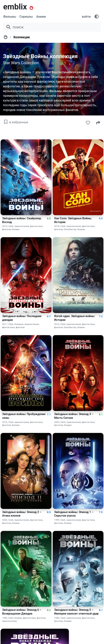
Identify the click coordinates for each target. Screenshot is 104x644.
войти (86, 17)
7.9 (101, 512)
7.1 (49, 414)
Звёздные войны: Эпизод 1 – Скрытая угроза (74, 514)
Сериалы (26, 17)
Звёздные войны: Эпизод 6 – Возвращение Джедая (22, 612)
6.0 (49, 218)
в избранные (16, 122)
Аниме (41, 17)
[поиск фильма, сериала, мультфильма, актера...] (52, 27)
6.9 (101, 218)
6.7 (49, 316)
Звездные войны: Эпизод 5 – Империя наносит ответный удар (76, 612)
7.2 (101, 316)
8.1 (101, 414)
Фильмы (10, 17)
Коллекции (22, 37)
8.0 (49, 512)
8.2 (49, 610)
